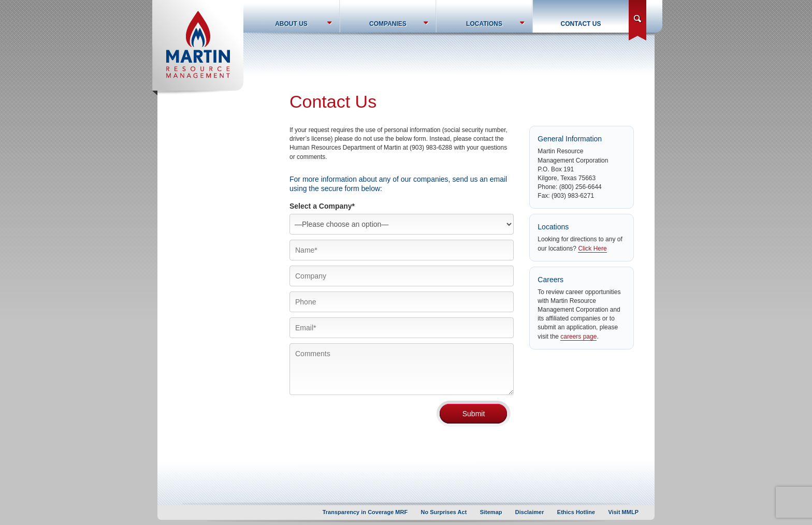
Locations (484, 24)
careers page (578, 337)
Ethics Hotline (576, 512)
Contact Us (581, 24)
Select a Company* (322, 206)
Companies (388, 24)
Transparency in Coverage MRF (365, 512)
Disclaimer (530, 512)
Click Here (592, 249)
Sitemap (491, 512)
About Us (291, 24)
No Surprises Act (444, 512)
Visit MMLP (624, 512)
